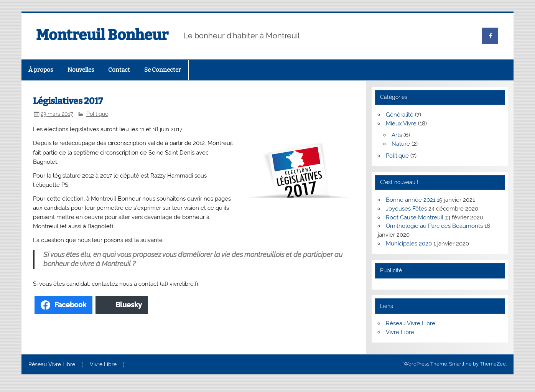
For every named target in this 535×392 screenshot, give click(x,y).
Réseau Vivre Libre (411, 323)
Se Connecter (163, 70)
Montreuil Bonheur (102, 35)
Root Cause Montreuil (415, 217)
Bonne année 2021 (411, 200)
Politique (97, 114)
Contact (119, 70)
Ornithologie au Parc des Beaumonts (434, 226)
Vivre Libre (400, 332)
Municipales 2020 (409, 244)
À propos (41, 70)
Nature (401, 144)
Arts (397, 135)
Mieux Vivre (401, 124)
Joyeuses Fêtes (406, 209)
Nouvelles (81, 70)
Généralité (400, 115)
